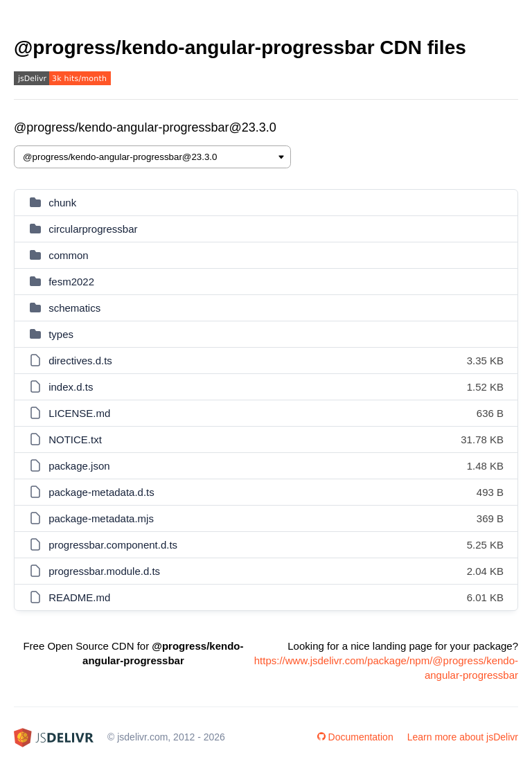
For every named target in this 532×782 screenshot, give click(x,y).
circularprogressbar (93, 229)
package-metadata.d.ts (101, 492)
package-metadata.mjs (101, 518)
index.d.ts (71, 387)
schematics (74, 308)
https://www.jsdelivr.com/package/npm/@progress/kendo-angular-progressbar (386, 668)
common (69, 255)
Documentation (355, 737)
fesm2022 (71, 282)
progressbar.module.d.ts (104, 571)
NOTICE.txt (75, 439)
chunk (62, 203)
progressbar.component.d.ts (113, 545)
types (61, 334)
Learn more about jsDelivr (463, 737)
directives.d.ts (80, 361)
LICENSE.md (79, 413)
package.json (79, 466)
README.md (79, 597)
